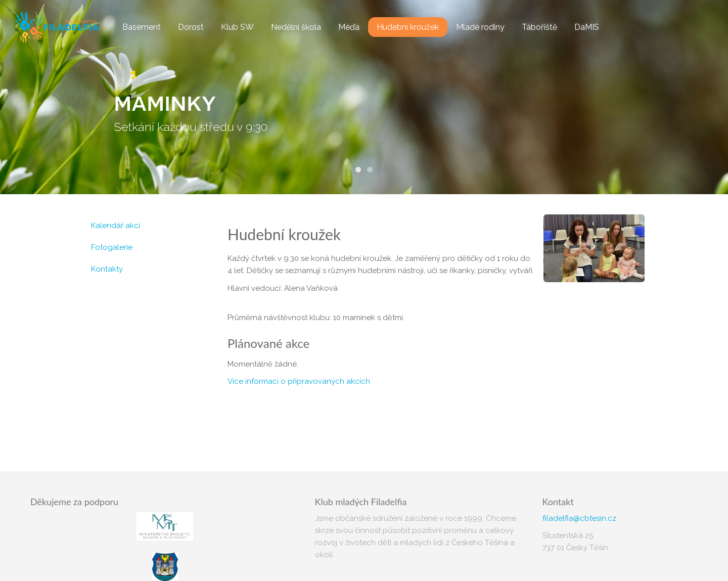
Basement (142, 27)
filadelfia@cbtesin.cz (579, 518)
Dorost (191, 27)
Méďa (349, 27)
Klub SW (237, 27)
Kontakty (107, 269)
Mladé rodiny (480, 27)
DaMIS (587, 27)
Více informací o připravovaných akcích (299, 381)
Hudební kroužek (408, 27)
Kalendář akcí (116, 226)
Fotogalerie (112, 247)
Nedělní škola (296, 27)
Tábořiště (539, 27)
